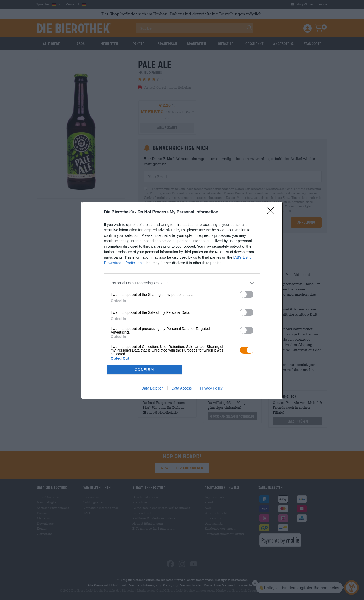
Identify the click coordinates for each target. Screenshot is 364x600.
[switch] (247, 294)
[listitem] (182, 283)
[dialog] (182, 300)
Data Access (182, 388)
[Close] (272, 212)
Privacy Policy (211, 388)
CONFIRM (145, 370)
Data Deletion (153, 388)
